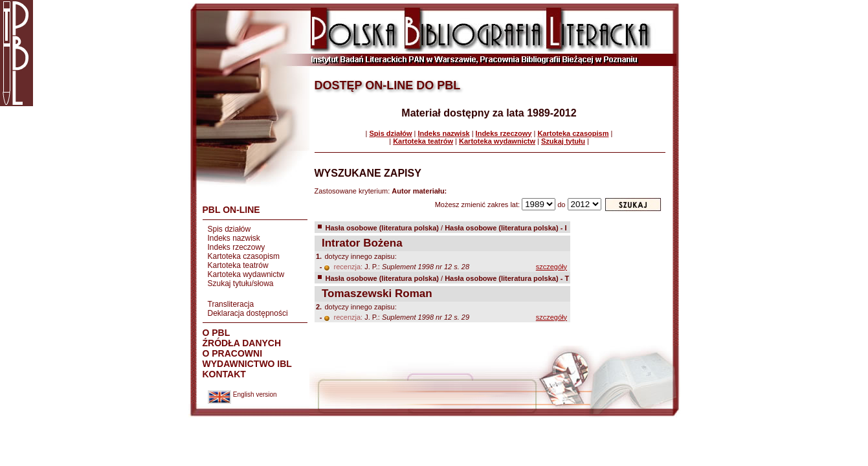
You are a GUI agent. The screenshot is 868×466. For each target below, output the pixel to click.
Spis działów (229, 229)
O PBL (217, 333)
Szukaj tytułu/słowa (241, 283)
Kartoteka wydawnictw (246, 274)
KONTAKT (224, 374)
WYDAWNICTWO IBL (247, 364)
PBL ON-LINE (231, 210)
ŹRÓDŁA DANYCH (242, 343)
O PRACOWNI (233, 353)
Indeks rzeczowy (237, 247)
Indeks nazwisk (234, 238)
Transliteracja (231, 304)
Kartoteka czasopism (244, 256)
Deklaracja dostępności (248, 313)
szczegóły (551, 267)
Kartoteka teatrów (238, 265)
